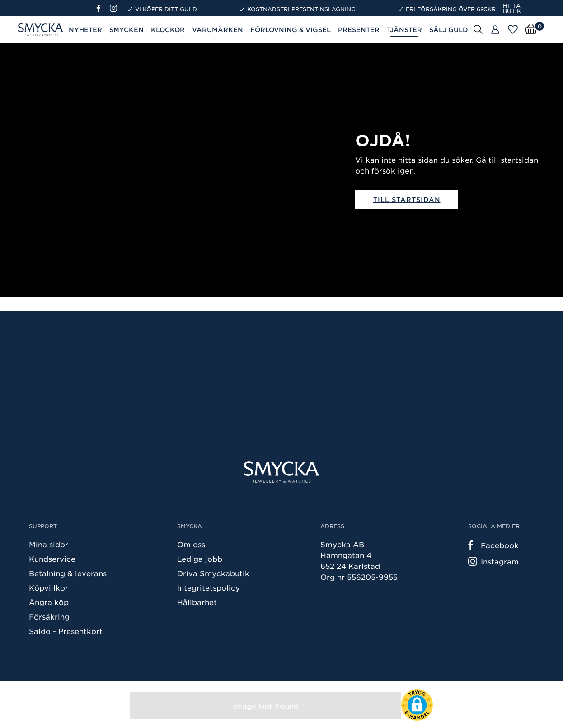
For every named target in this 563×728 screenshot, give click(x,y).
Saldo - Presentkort (66, 631)
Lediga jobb (200, 559)
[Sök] (478, 29)
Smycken (127, 30)
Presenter (359, 30)
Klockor (168, 30)
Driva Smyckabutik (213, 573)
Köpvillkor (49, 587)
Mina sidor (49, 544)
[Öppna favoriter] (513, 29)
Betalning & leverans (68, 573)
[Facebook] (102, 8)
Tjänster (404, 30)
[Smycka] (281, 472)
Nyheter (85, 30)
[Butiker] (495, 30)
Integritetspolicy (209, 587)
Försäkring (49, 616)
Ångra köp (49, 602)
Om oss (191, 544)
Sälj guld (449, 30)
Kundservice (52, 559)
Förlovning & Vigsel (291, 30)
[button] (417, 705)
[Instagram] (115, 8)
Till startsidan (407, 200)
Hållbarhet (197, 602)
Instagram (493, 561)
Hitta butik (512, 8)
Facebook (493, 545)
